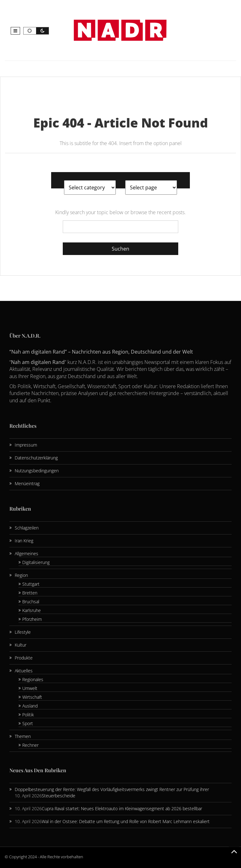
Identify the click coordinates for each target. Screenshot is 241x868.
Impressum (26, 445)
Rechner (30, 745)
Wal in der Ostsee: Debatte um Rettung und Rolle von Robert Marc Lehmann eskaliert (126, 821)
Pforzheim (32, 619)
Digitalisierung (36, 562)
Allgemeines (27, 553)
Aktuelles (24, 671)
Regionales (33, 679)
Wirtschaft (32, 697)
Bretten (30, 593)
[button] (15, 31)
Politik (28, 715)
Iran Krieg (24, 541)
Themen (23, 736)
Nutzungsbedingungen (37, 471)
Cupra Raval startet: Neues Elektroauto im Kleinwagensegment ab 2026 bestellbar (122, 808)
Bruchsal (31, 602)
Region (21, 575)
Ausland (30, 706)
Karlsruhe (32, 610)
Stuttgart (31, 584)
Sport (28, 723)
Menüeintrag (27, 483)
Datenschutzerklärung (36, 458)
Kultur (21, 645)
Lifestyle (23, 632)
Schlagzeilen (27, 528)
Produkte (24, 658)
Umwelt (30, 688)
